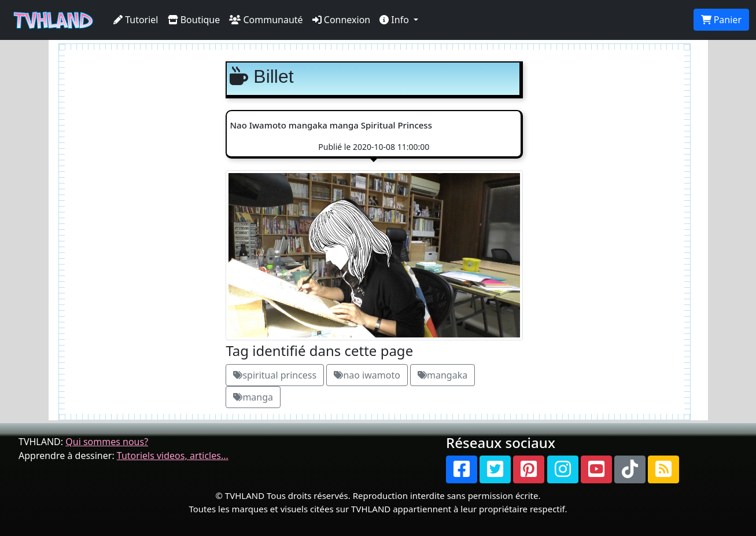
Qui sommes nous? (107, 442)
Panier (721, 20)
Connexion (342, 20)
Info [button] (395, 20)
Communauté (266, 20)
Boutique (194, 20)
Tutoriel (136, 20)
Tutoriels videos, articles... (173, 456)
